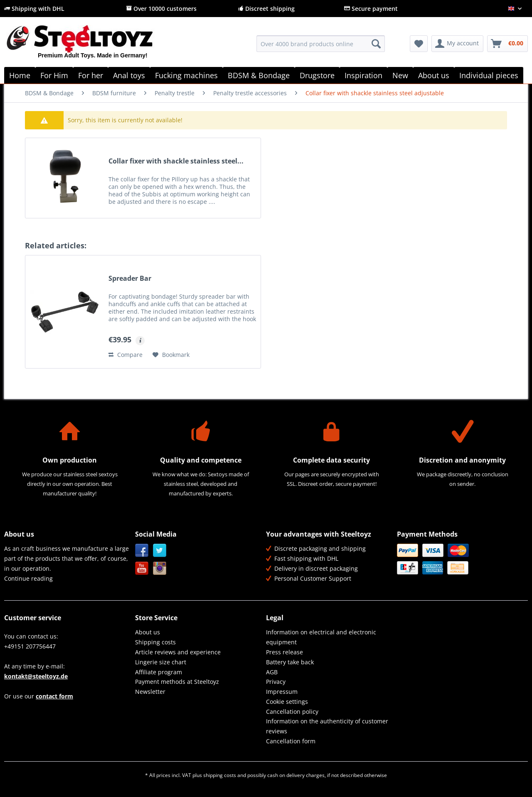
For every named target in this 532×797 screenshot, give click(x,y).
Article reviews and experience (178, 652)
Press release (284, 652)
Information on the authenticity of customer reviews (327, 726)
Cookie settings (287, 702)
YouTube (142, 568)
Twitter (160, 551)
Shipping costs (155, 642)
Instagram (160, 568)
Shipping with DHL (34, 9)
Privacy (276, 682)
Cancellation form (291, 741)
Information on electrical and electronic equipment (321, 637)
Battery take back (290, 662)
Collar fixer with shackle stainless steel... (176, 161)
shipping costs (220, 775)
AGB (272, 672)
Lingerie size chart (161, 662)
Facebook (142, 551)
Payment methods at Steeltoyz (177, 682)
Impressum (282, 692)
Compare (126, 355)
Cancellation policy (292, 712)
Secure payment (371, 9)
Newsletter (150, 692)
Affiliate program (159, 672)
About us (148, 632)
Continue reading (28, 578)
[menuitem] (321, 48)
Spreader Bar (130, 278)
